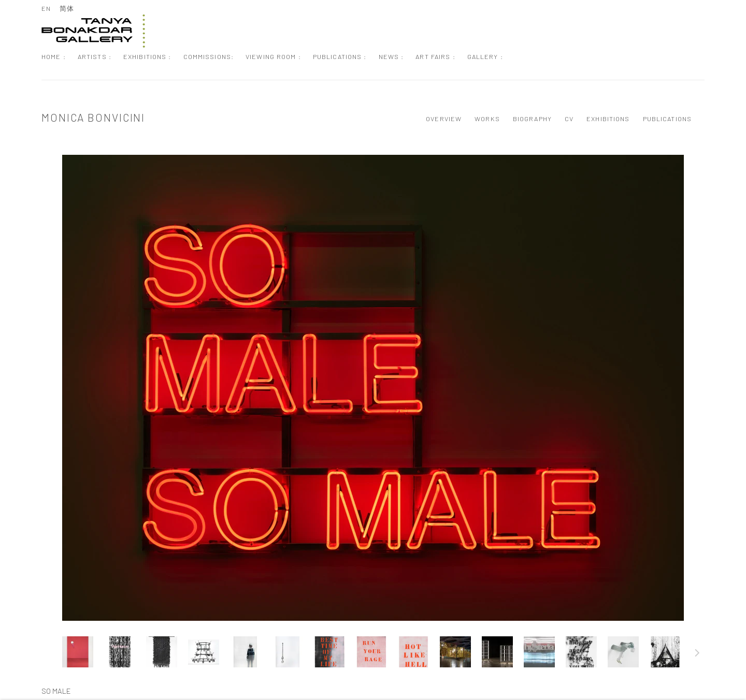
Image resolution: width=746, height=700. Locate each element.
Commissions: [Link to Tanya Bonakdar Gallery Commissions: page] (209, 56)
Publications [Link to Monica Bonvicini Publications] (668, 119)
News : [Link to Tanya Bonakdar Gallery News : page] (391, 56)
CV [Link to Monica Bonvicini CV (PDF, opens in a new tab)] (569, 119)
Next (697, 654)
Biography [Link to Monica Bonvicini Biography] (532, 119)
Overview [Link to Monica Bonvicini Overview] (444, 119)
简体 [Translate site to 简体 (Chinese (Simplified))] (67, 8)
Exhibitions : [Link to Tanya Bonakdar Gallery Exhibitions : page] (147, 56)
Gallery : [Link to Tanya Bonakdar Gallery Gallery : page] (485, 56)
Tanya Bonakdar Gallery (93, 31)
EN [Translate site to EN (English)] (46, 8)
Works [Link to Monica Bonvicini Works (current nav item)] (487, 119)
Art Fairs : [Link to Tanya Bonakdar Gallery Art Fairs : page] (435, 56)
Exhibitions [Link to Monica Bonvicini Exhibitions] (608, 119)
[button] (78, 652)
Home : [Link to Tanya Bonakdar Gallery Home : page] (54, 56)
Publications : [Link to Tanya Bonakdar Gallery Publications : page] (340, 56)
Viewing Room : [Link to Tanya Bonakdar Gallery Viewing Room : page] (273, 56)
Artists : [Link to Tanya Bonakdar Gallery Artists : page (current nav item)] (95, 56)
